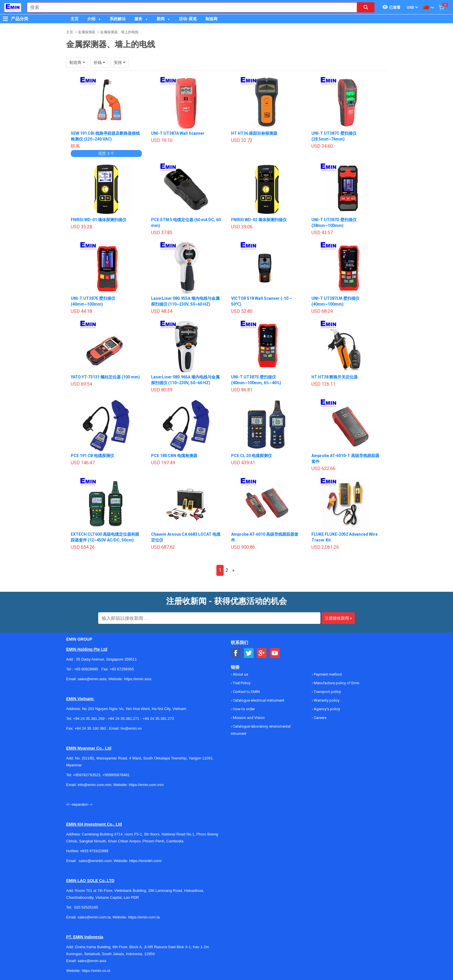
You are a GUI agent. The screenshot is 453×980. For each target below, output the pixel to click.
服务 (138, 19)
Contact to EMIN (246, 692)
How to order (243, 709)
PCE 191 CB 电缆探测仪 (92, 456)
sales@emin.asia (92, 961)
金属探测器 (87, 32)
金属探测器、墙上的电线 (119, 32)
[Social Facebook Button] (236, 653)
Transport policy (327, 692)
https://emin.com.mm (146, 785)
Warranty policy (326, 700)
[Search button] (366, 7)
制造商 (211, 19)
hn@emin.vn (131, 728)
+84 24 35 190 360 (90, 728)
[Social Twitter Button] (249, 653)
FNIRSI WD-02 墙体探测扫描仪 (259, 220)
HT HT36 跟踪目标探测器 (254, 133)
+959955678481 (116, 775)
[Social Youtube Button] (275, 653)
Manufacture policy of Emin (336, 683)
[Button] (5, 19)
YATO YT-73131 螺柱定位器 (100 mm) (105, 377)
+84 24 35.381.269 (89, 719)
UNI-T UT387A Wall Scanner (178, 133)
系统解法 (118, 19)
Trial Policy (241, 683)
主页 (75, 19)
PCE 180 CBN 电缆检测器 (174, 456)
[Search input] (189, 7)
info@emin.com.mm (94, 785)
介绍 (91, 19)
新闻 (161, 19)
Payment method (327, 674)
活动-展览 (188, 19)
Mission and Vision (248, 718)
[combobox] (189, 7)
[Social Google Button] (262, 653)
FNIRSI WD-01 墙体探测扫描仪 (99, 220)
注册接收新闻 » (338, 618)
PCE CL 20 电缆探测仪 (251, 456)
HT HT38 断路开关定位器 (335, 377)
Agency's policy (326, 709)
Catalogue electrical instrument (258, 700)
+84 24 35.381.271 (124, 719)
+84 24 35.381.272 (158, 719)
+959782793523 (87, 775)
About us (240, 674)
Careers (320, 718)
